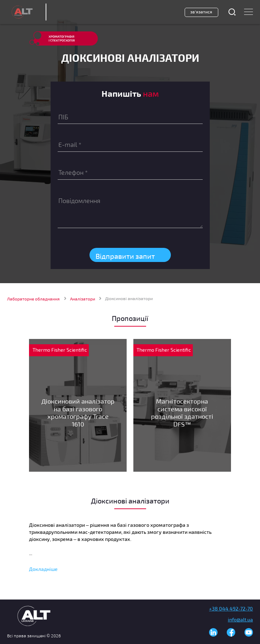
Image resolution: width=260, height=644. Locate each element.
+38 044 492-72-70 (231, 609)
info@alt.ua (240, 619)
